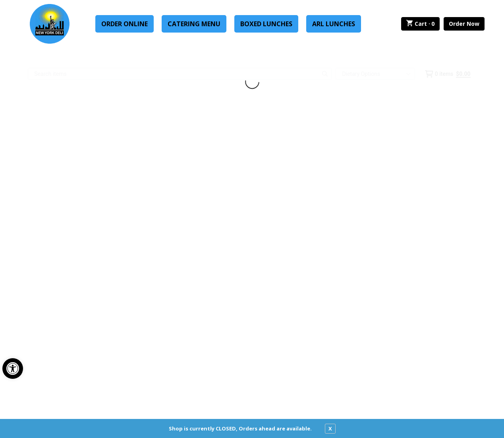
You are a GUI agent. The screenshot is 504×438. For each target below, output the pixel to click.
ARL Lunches (334, 24)
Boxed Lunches (266, 24)
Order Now (464, 24)
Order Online (125, 24)
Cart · (420, 24)
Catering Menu (194, 24)
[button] (13, 369)
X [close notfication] (330, 428)
